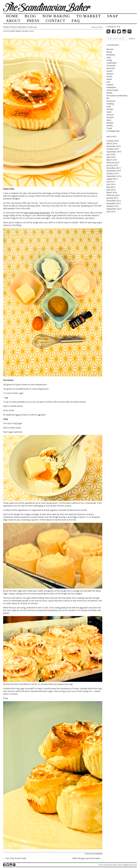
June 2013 (111, 212)
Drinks (109, 76)
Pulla (32, 31)
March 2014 (112, 192)
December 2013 (114, 201)
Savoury (110, 115)
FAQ (76, 21)
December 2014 (114, 168)
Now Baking (56, 16)
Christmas (111, 66)
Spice (109, 120)
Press (33, 21)
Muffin (109, 93)
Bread (18, 31)
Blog (30, 16)
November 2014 (114, 171)
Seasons (110, 117)
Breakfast (111, 55)
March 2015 (112, 160)
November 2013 (114, 203)
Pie (108, 98)
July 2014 (111, 182)
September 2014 (114, 176)
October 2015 (113, 149)
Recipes (110, 109)
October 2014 (113, 173)
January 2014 (112, 198)
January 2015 (112, 165)
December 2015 (114, 146)
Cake (109, 57)
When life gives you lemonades (87, 858)
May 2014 (111, 187)
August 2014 (112, 179)
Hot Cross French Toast (15, 858)
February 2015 (113, 163)
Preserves (111, 101)
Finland (25, 31)
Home (12, 16)
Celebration (112, 63)
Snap (113, 16)
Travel (109, 128)
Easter (109, 79)
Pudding (110, 104)
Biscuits (110, 49)
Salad (109, 112)
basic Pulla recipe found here (37, 213)
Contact (56, 21)
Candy (109, 60)
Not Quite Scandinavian (117, 96)
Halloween (111, 87)
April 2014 (111, 190)
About (13, 21)
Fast (108, 82)
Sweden (110, 123)
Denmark (111, 68)
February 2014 (113, 195)
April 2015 (111, 157)
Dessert (110, 74)
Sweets (110, 125)
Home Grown (112, 90)
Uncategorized (113, 131)
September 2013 (114, 209)
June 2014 (111, 184)
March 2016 (112, 143)
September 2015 (114, 152)
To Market (89, 16)
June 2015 (111, 154)
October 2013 (113, 206)
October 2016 (113, 141)
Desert (109, 71)
